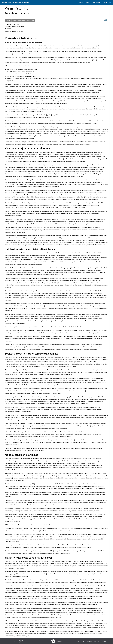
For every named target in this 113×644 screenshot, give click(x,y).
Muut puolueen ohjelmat (19, 20)
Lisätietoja (106, 2)
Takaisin (8, 20)
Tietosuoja (104, 641)
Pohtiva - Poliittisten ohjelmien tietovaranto (15, 2)
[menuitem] (81, 2)
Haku (88, 2)
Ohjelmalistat (96, 2)
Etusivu (81, 2)
